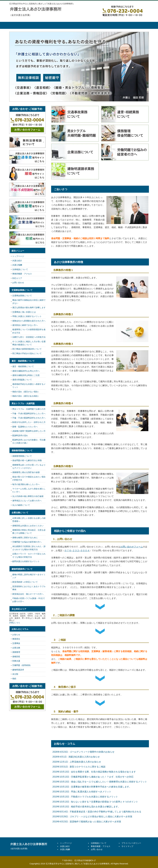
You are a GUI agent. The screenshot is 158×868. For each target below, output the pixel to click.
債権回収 (16, 657)
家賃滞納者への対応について (25, 582)
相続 (14, 679)
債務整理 (16, 652)
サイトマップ (127, 846)
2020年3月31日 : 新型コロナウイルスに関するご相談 (79, 767)
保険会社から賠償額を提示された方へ (29, 321)
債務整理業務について (22, 456)
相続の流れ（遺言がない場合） (26, 392)
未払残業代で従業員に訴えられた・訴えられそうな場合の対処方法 (29, 548)
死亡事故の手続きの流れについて (27, 353)
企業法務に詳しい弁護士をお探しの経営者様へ (29, 520)
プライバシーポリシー (131, 843)
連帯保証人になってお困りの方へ (27, 501)
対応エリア (17, 278)
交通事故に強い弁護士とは (24, 312)
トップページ (20, 25)
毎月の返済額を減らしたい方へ (26, 484)
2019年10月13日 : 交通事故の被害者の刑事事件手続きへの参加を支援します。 (92, 787)
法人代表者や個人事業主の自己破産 (28, 496)
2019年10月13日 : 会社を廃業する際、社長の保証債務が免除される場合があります (94, 772)
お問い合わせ (18, 283)
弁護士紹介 (42, 25)
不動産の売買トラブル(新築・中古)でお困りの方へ (29, 600)
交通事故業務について (22, 296)
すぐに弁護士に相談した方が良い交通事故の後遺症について (29, 343)
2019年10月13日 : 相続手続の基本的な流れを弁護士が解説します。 (86, 807)
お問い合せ (137, 25)
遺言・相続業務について (23, 366)
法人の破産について (21, 505)
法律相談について (90, 25)
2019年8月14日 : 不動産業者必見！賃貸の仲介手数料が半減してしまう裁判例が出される (97, 812)
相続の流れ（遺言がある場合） (26, 396)
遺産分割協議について (22, 380)
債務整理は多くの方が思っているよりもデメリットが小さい (29, 466)
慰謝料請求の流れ (20, 435)
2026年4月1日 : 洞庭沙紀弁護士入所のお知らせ (76, 757)
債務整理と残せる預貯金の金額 (26, 472)
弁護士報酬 (66, 25)
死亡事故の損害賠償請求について (27, 349)
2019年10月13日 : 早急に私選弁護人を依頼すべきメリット (82, 792)
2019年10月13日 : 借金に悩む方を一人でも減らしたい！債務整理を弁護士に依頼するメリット (100, 782)
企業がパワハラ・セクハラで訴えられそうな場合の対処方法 (29, 555)
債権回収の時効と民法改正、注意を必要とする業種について (29, 532)
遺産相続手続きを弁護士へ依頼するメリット (29, 386)
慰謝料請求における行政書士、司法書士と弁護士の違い (29, 441)
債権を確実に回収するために (25, 538)
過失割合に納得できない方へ (25, 325)
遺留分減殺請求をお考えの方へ (26, 371)
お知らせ (16, 635)
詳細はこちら (15, 623)
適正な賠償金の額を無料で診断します (29, 307)
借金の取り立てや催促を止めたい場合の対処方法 (29, 478)
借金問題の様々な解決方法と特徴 (27, 460)
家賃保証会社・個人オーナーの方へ (28, 594)
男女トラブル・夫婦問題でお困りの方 (29, 409)
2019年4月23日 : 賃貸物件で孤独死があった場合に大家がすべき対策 (87, 822)
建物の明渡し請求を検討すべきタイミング (29, 576)
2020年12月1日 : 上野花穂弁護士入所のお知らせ (77, 762)
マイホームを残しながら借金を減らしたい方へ (29, 490)
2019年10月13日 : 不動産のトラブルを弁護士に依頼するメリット (85, 797)
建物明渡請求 (18, 670)
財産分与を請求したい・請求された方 (29, 422)
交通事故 (16, 643)
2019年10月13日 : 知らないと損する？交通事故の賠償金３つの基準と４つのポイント (95, 802)
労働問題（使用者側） (22, 665)
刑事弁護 (16, 661)
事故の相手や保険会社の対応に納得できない (29, 302)
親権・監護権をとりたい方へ (25, 427)
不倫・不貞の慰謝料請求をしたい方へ (29, 413)
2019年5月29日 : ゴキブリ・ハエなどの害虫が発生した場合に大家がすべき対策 (92, 817)
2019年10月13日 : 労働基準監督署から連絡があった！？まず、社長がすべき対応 (93, 777)
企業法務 (16, 648)
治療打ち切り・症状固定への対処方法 (29, 337)
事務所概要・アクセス (113, 25)
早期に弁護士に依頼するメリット (27, 316)
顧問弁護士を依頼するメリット (26, 561)
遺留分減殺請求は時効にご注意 (26, 375)
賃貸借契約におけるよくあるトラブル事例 (29, 588)
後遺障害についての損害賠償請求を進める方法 (29, 331)
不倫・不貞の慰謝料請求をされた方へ (29, 418)
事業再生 (16, 639)
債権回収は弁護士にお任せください (28, 526)
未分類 (15, 674)
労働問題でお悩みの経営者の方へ (27, 542)
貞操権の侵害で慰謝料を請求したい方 (29, 431)
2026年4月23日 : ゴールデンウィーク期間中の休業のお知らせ (84, 752)
